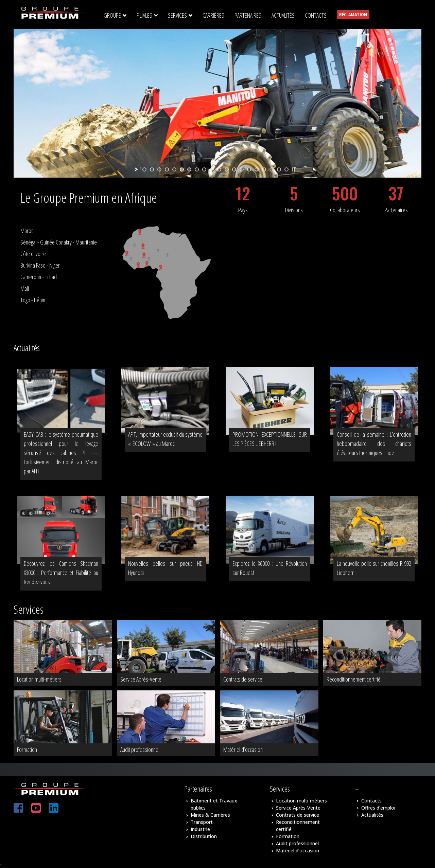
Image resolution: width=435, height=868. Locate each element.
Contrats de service (298, 815)
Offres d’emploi (378, 808)
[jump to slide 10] (212, 169)
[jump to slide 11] (219, 169)
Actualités (372, 815)
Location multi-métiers (301, 801)
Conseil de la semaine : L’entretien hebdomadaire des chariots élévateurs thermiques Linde (374, 444)
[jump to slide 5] (174, 169)
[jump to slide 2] (152, 169)
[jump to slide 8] (197, 169)
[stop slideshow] (293, 169)
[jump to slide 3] (159, 169)
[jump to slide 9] (204, 169)
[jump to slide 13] (234, 169)
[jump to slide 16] (257, 169)
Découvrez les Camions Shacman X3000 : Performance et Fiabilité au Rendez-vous (61, 573)
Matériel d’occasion (298, 851)
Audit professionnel (297, 843)
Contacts (371, 801)
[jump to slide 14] (242, 169)
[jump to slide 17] (264, 169)
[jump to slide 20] (286, 169)
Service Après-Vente (298, 808)
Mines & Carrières (210, 815)
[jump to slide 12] (227, 169)
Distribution (204, 836)
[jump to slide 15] (249, 169)
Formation (288, 836)
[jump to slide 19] (279, 169)
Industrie (200, 829)
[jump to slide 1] (144, 169)
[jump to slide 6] (182, 169)
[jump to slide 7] (189, 169)
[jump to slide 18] (272, 169)
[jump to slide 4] (167, 169)
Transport (202, 822)
